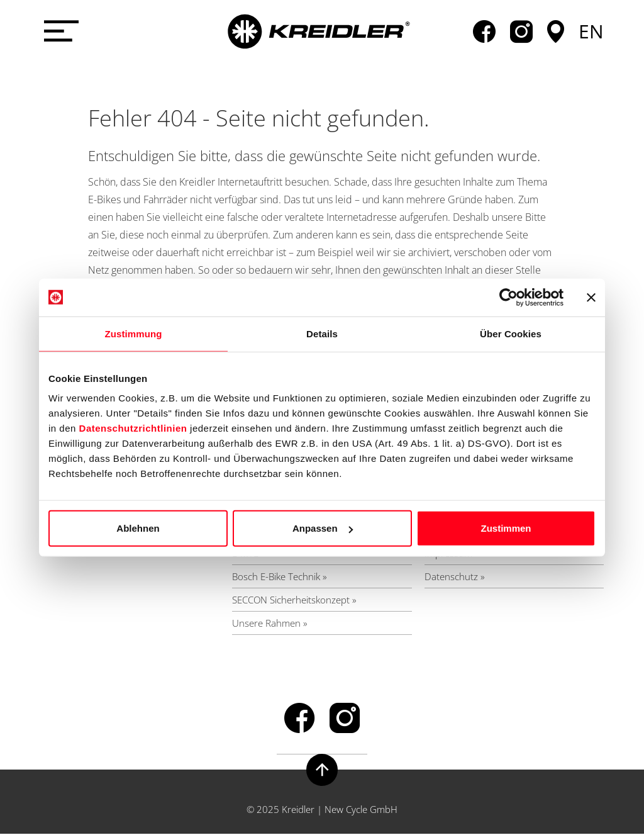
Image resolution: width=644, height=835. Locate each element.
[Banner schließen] (591, 297)
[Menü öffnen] (59, 31)
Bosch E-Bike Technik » (280, 577)
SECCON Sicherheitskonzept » (294, 600)
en (591, 31)
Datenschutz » (455, 577)
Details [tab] (322, 333)
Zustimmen (506, 528)
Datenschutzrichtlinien (133, 428)
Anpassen (323, 528)
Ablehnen (138, 528)
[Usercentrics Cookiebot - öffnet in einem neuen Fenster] (508, 297)
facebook (484, 31)
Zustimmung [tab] (134, 333)
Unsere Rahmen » (270, 624)
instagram (521, 31)
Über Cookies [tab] (511, 333)
